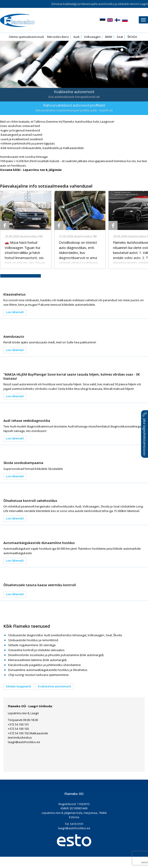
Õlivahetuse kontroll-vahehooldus (30, 501)
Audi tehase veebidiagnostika (27, 421)
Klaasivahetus (14, 294)
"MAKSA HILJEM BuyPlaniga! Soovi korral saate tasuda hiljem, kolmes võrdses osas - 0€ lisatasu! (72, 376)
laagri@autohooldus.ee (24, 742)
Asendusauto (14, 336)
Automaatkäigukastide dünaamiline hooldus (39, 543)
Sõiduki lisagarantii (18, 687)
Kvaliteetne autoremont (54, 687)
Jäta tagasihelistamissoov (145, 434)
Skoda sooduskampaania (23, 463)
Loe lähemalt (15, 312)
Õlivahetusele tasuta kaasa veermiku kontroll (40, 585)
